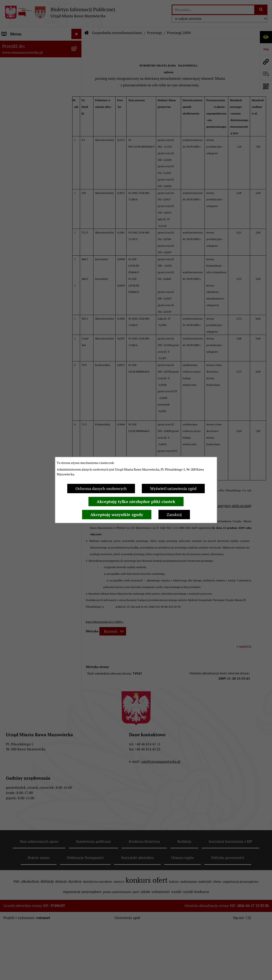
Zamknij (174, 515)
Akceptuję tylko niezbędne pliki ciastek (136, 502)
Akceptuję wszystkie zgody (117, 515)
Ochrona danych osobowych (101, 489)
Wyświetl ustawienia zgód (173, 489)
